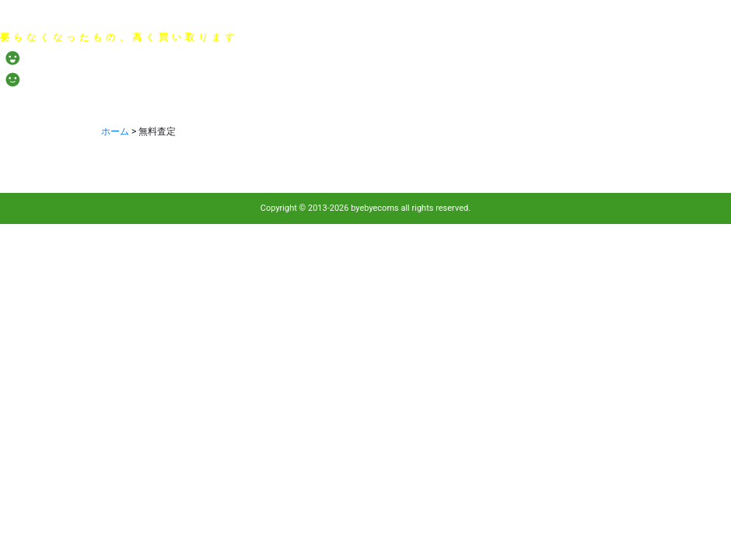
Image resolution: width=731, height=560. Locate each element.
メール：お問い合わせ (618, 64)
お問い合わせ (631, 18)
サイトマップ (705, 18)
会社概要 (565, 18)
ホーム (115, 131)
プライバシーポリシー (481, 18)
